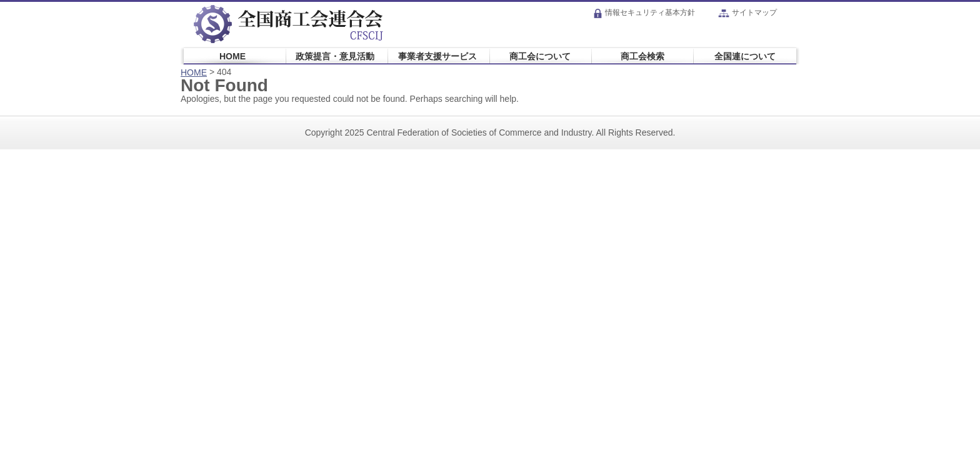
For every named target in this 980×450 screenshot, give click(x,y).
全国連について (745, 56)
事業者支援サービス (437, 56)
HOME (232, 56)
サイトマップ (747, 12)
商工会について (540, 56)
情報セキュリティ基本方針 (644, 12)
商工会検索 (642, 56)
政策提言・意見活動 (335, 56)
